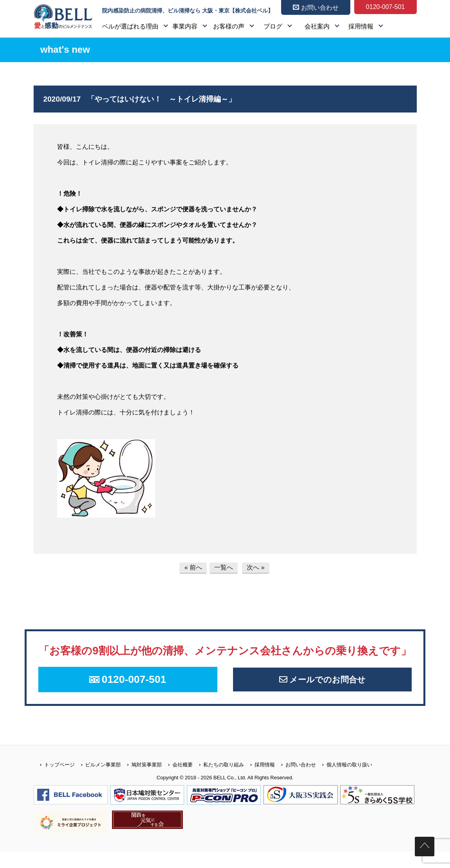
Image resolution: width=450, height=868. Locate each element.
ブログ (273, 26)
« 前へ (193, 567)
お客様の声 (229, 26)
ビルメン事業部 (98, 781)
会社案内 (317, 26)
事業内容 (185, 26)
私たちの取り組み (218, 781)
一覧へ (224, 567)
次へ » (255, 567)
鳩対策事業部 (141, 781)
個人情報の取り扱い (344, 781)
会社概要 (177, 781)
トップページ (54, 781)
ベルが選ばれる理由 (130, 26)
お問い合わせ (295, 781)
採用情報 (361, 26)
